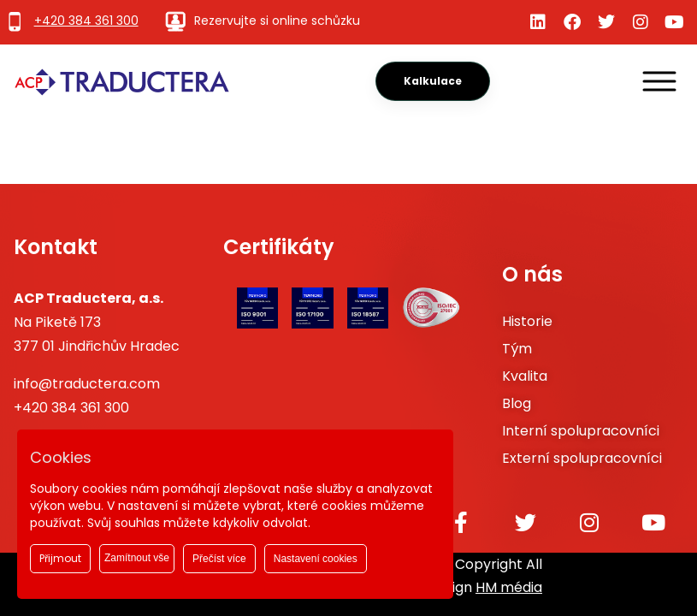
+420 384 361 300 (71, 408)
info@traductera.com (87, 384)
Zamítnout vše (137, 558)
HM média (509, 587)
